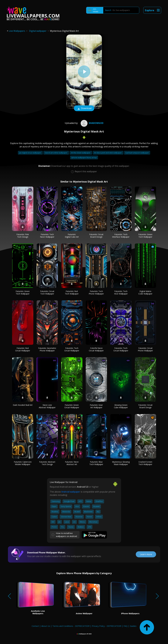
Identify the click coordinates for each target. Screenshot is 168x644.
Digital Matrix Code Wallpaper (145, 292)
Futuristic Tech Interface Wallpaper (121, 236)
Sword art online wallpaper (56, 153)
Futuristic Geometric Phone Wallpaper (47, 349)
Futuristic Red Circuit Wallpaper (23, 349)
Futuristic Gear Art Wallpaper (96, 406)
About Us (46, 626)
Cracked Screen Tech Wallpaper (145, 463)
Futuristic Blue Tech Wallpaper (96, 463)
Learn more (146, 554)
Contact (35, 626)
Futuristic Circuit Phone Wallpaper (145, 349)
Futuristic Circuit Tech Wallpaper (47, 292)
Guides (133, 626)
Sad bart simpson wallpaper (137, 153)
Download (84, 109)
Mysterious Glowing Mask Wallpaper (121, 463)
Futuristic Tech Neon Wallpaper (47, 236)
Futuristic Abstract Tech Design (47, 463)
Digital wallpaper (38, 31)
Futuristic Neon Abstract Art (72, 463)
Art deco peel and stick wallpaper (108, 153)
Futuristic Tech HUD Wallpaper (121, 292)
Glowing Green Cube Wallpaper (121, 406)
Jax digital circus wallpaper (30, 153)
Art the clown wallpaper (81, 153)
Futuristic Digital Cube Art (72, 236)
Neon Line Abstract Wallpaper (47, 406)
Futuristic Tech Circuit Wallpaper (72, 349)
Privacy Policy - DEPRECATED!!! (107, 626)
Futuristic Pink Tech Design (23, 236)
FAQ (126, 626)
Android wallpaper (71, 492)
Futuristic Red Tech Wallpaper (72, 292)
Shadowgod (92, 123)
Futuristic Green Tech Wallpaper (145, 236)
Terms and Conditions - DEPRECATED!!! (71, 626)
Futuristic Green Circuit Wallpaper (72, 406)
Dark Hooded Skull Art (23, 405)
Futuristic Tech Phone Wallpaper (96, 292)
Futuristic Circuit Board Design (96, 236)
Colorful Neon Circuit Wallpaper (96, 349)
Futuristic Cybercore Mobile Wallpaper (23, 463)
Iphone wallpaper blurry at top (84, 157)
